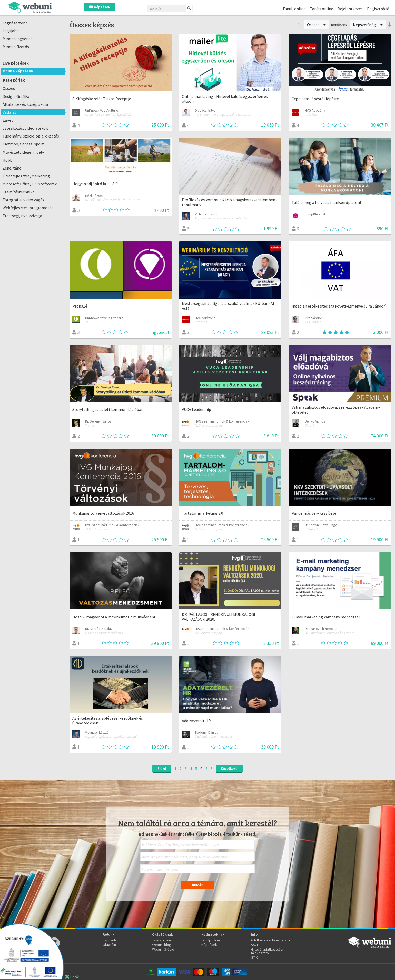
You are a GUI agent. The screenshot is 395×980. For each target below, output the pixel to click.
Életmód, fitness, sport (23, 144)
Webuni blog (162, 945)
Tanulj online (294, 9)
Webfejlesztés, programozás (28, 208)
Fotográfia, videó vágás (23, 200)
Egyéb (8, 120)
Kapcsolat (110, 940)
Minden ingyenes (17, 39)
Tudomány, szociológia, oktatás (31, 136)
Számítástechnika (18, 192)
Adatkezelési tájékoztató (270, 940)
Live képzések (16, 63)
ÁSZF (255, 945)
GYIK (254, 957)
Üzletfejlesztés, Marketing (26, 176)
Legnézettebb (15, 23)
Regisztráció (378, 9)
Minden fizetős (16, 47)
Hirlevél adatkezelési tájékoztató (267, 951)
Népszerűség (368, 25)
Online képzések (18, 71)
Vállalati (10, 112)
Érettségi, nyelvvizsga (22, 216)
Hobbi (8, 160)
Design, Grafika (16, 96)
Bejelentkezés (350, 9)
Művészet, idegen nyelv (23, 152)
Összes (9, 88)
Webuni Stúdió (163, 949)
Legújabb (11, 31)
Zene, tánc (12, 168)
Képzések (100, 7)
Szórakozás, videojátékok (25, 128)
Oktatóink (110, 945)
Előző (162, 768)
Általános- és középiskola (25, 104)
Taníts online (322, 9)
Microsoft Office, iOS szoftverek (30, 184)
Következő (229, 768)
